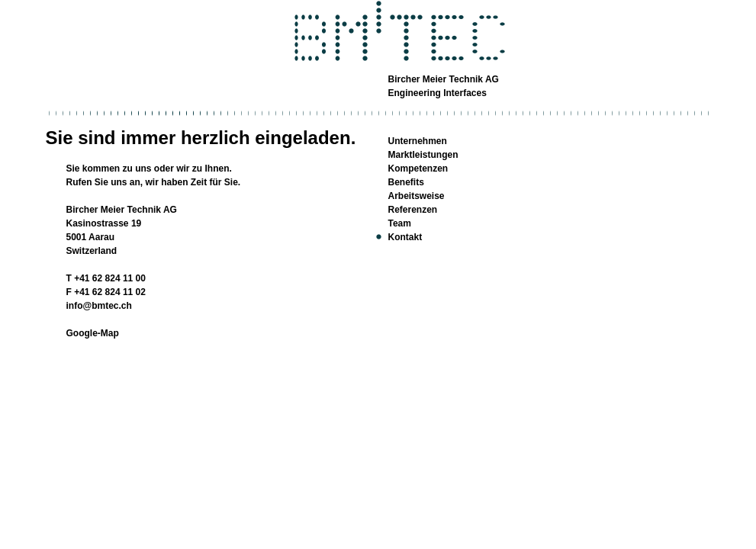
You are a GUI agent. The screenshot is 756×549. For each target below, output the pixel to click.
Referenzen (413, 210)
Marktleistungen (423, 155)
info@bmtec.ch (99, 306)
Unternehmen (418, 141)
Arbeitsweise (417, 196)
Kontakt (405, 237)
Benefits (406, 182)
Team (400, 223)
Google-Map (93, 333)
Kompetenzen (418, 169)
